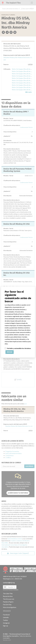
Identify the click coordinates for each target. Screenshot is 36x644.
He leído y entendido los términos (19, 348)
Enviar (10, 352)
